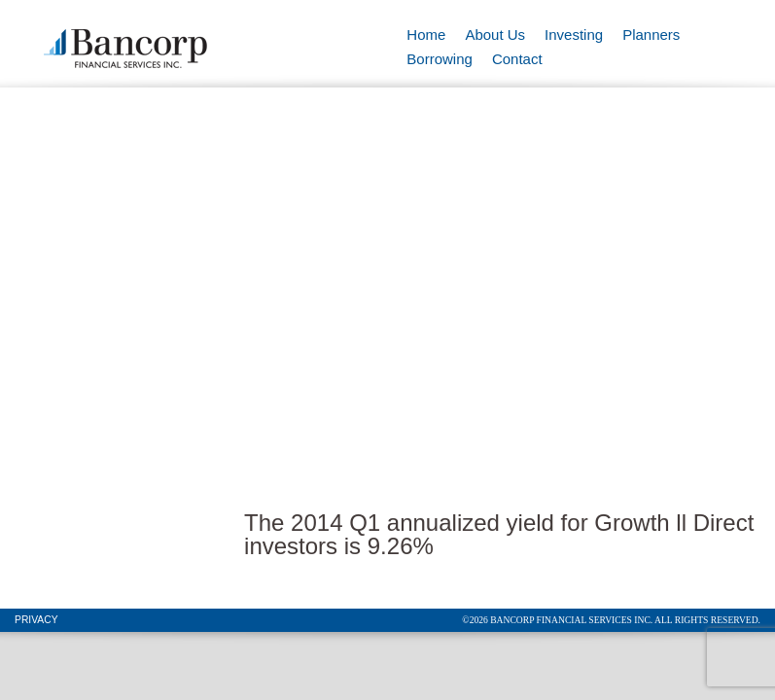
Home (426, 35)
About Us (495, 35)
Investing (574, 35)
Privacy (36, 620)
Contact (517, 59)
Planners (651, 35)
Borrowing (440, 59)
